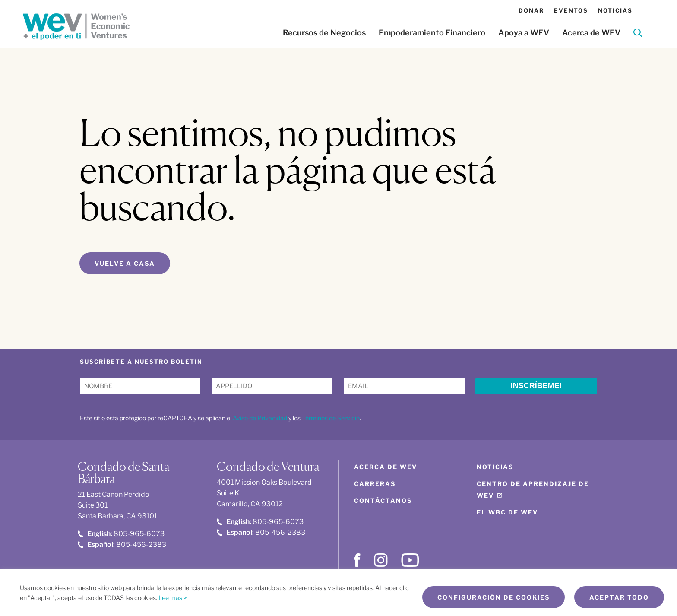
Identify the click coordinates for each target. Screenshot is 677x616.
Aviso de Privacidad (260, 418)
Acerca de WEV (591, 33)
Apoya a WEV (524, 33)
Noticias (615, 10)
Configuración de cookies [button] (494, 597)
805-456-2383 (122, 545)
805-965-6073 (121, 534)
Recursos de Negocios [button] (324, 33)
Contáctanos (383, 500)
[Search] (638, 34)
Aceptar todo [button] (619, 597)
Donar (531, 10)
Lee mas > (173, 598)
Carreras (375, 484)
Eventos (571, 10)
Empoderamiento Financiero (432, 33)
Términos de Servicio (331, 418)
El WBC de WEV (507, 512)
